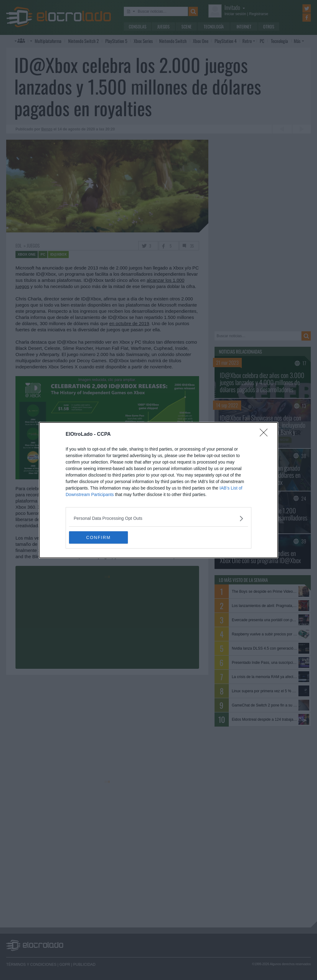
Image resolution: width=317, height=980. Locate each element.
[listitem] (158, 518)
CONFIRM (98, 537)
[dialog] (158, 490)
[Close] (266, 435)
